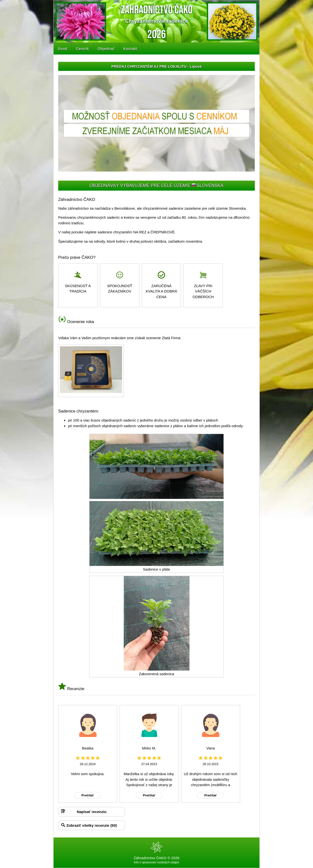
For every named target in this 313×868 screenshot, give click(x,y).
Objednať (106, 49)
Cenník (82, 49)
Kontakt (130, 49)
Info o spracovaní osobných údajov (156, 862)
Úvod (62, 49)
